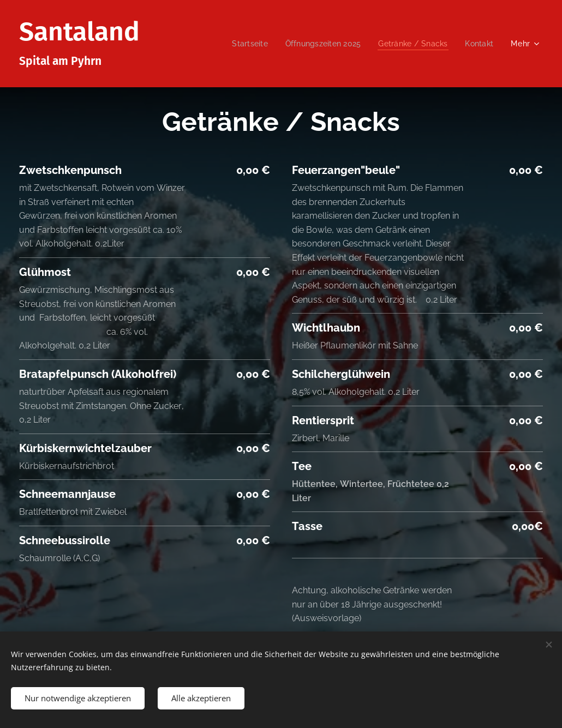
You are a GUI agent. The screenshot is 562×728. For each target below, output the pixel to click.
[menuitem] (241, 44)
